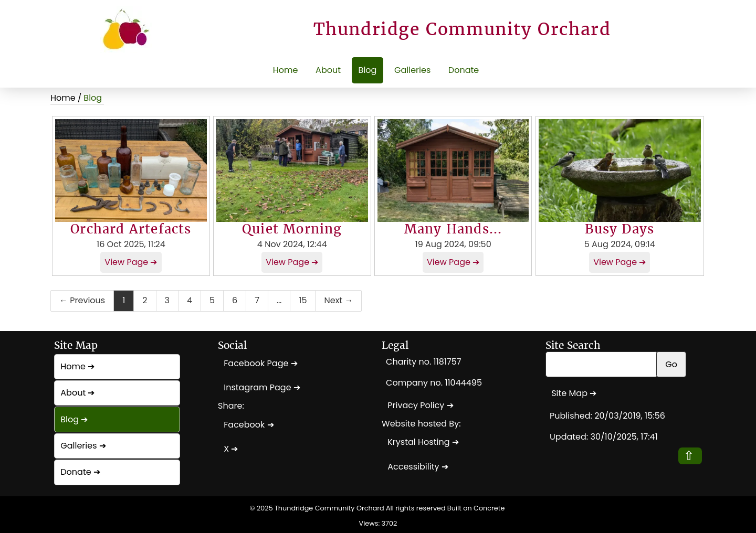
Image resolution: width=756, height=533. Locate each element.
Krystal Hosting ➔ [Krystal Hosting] (423, 442)
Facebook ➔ (249, 425)
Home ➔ (77, 366)
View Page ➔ (131, 262)
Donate (464, 70)
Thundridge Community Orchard (329, 508)
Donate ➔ (80, 472)
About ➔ (77, 393)
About (328, 70)
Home (286, 70)
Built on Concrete (476, 508)
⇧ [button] (689, 456)
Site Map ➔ (574, 393)
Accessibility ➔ (418, 467)
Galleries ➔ (83, 446)
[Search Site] (602, 364)
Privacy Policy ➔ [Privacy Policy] (420, 405)
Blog (368, 70)
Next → (338, 300)
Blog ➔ (74, 419)
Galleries (412, 70)
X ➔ (231, 449)
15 (303, 300)
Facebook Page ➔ (260, 363)
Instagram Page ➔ (262, 387)
